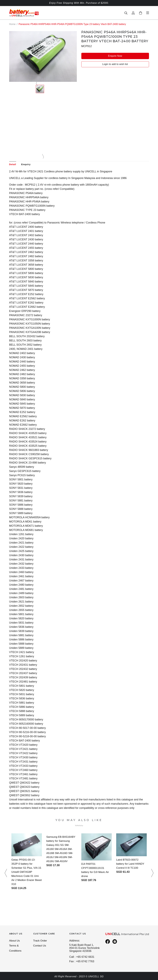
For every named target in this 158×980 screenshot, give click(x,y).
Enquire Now (115, 56)
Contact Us (40, 946)
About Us (15, 941)
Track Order (40, 941)
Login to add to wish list (115, 64)
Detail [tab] (13, 164)
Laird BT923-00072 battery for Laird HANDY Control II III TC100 (131, 864)
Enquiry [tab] (27, 164)
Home (12, 24)
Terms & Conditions (16, 949)
